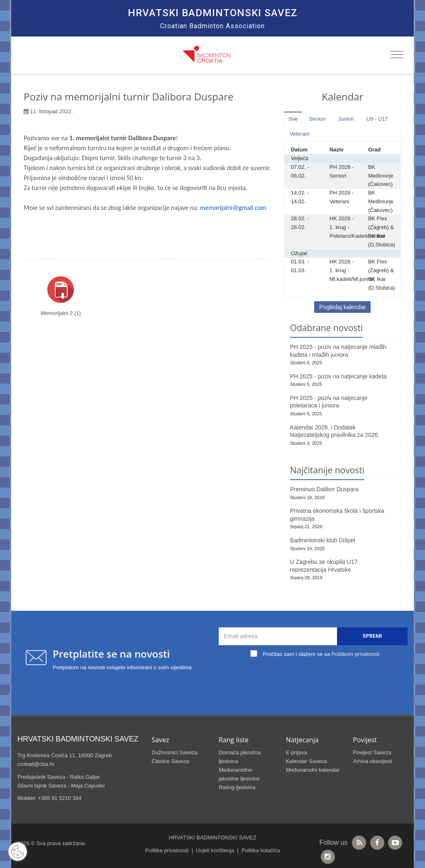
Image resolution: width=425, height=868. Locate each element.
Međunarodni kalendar (313, 770)
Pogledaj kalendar (342, 307)
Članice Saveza (170, 761)
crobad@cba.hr (36, 764)
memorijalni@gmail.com (233, 208)
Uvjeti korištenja (215, 850)
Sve (293, 119)
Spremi (372, 636)
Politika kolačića (261, 850)
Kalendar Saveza (307, 761)
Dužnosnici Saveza (175, 752)
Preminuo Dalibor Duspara (324, 489)
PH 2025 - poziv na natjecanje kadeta (338, 376)
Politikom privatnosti (355, 654)
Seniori (317, 119)
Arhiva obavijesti (372, 761)
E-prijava (297, 752)
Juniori (346, 119)
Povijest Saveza (372, 752)
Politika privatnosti (167, 850)
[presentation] (315, 679)
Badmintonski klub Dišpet (323, 540)
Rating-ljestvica (237, 787)
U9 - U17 (377, 119)
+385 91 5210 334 (60, 798)
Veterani (300, 134)
